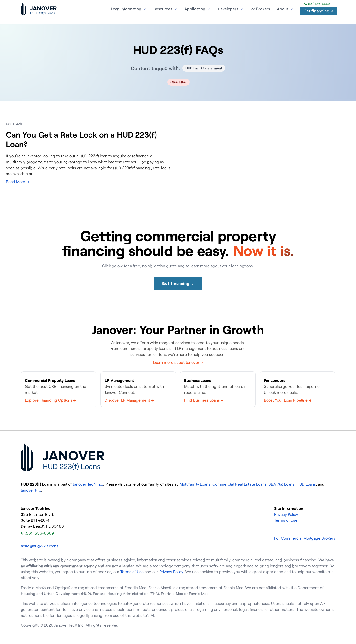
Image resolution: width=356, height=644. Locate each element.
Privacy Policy (286, 514)
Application (195, 9)
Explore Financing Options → (50, 400)
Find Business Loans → (204, 400)
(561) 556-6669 (317, 4)
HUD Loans (306, 484)
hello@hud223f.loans (40, 546)
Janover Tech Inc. (88, 484)
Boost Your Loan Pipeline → (288, 400)
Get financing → (318, 11)
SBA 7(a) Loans (281, 484)
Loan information (126, 9)
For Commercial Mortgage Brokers (305, 538)
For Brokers (260, 9)
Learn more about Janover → (178, 362)
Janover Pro (31, 490)
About (282, 9)
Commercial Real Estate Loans (239, 484)
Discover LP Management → (129, 400)
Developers (228, 9)
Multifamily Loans (195, 484)
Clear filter (179, 82)
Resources (163, 9)
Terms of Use (286, 520)
